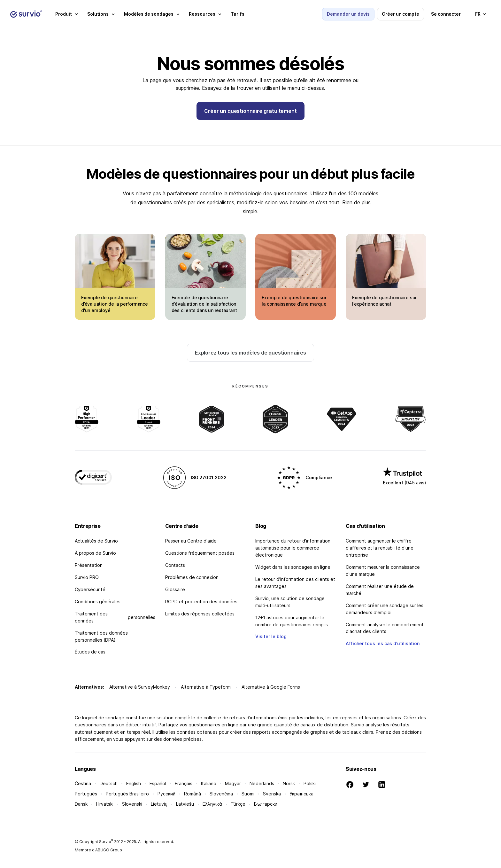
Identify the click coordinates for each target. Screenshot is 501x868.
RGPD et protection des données (201, 602)
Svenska (272, 794)
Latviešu (185, 804)
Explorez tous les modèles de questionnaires (250, 353)
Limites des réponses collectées (200, 614)
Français (184, 783)
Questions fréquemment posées (200, 553)
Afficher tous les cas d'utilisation (383, 643)
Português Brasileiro (127, 794)
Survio (106, 842)
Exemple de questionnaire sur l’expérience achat (384, 301)
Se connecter (446, 14)
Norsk (289, 783)
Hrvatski (105, 804)
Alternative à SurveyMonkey (140, 687)
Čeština (83, 783)
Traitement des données (115, 617)
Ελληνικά (212, 804)
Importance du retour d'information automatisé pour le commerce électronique (293, 548)
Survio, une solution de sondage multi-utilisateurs (290, 602)
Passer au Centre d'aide (191, 541)
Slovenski (132, 804)
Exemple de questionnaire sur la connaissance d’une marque (294, 301)
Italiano (209, 783)
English (134, 783)
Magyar (233, 783)
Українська (301, 794)
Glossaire (175, 589)
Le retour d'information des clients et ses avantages (295, 583)
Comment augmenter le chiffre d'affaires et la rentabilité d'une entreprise (380, 548)
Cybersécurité (90, 589)
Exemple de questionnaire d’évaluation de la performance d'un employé (115, 304)
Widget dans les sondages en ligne (293, 567)
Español (158, 783)
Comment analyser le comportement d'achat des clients (385, 628)
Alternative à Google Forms (271, 687)
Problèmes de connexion (192, 577)
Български (266, 804)
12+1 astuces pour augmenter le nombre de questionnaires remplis (292, 621)
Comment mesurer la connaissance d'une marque (383, 571)
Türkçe (238, 804)
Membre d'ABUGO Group (98, 850)
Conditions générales (98, 602)
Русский (166, 794)
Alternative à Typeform (206, 687)
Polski (310, 783)
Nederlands (262, 783)
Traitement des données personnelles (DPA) (101, 636)
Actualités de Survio (96, 541)
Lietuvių (159, 804)
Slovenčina (221, 794)
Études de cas (90, 652)
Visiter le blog (271, 636)
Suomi (248, 794)
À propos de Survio (95, 553)
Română (193, 794)
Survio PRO (87, 577)
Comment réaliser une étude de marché (380, 590)
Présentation (89, 565)
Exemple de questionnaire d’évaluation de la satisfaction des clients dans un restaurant (204, 304)
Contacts (175, 565)
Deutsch (109, 783)
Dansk (81, 804)
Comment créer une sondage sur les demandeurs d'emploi (385, 609)
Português (86, 794)
